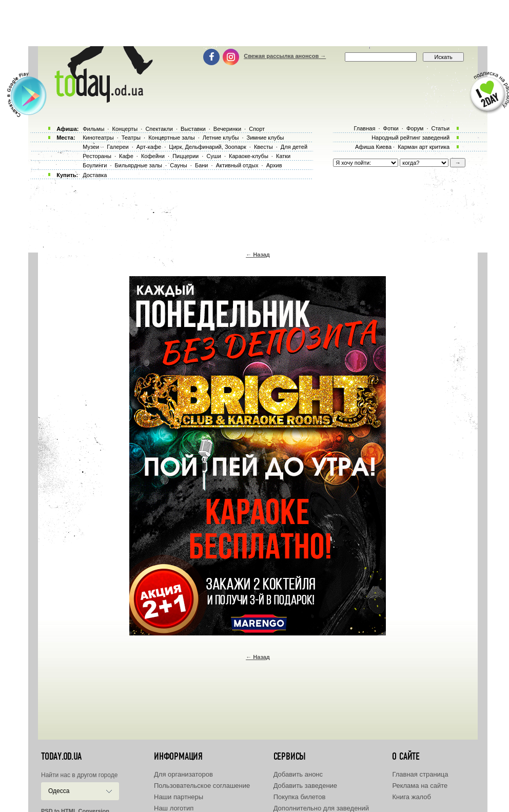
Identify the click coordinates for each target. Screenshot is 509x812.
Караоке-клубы (249, 156)
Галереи (118, 147)
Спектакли (159, 129)
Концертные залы (171, 138)
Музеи (91, 147)
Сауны (179, 165)
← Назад (258, 255)
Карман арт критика (424, 147)
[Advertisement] (254, 23)
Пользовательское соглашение (202, 786)
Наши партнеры (179, 797)
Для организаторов (183, 774)
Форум (415, 128)
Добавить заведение (305, 786)
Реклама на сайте (420, 786)
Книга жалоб (412, 797)
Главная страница (420, 774)
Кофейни (153, 156)
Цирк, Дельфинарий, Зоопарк (207, 147)
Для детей (294, 147)
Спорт (257, 129)
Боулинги (95, 165)
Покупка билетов (300, 797)
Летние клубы (221, 138)
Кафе (126, 156)
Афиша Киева (373, 147)
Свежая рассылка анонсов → (285, 56)
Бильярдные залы (139, 165)
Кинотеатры (98, 138)
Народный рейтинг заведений (410, 138)
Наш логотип (174, 808)
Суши (213, 156)
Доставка (95, 175)
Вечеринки (227, 129)
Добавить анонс (298, 774)
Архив (274, 165)
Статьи (441, 128)
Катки (283, 156)
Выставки (193, 129)
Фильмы (93, 129)
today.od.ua (61, 757)
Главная (364, 128)
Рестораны (97, 156)
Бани (202, 165)
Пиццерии (185, 156)
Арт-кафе (149, 147)
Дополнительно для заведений (321, 808)
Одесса (59, 791)
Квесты (263, 147)
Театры (131, 138)
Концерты (125, 129)
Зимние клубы (266, 138)
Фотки (391, 128)
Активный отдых (237, 165)
